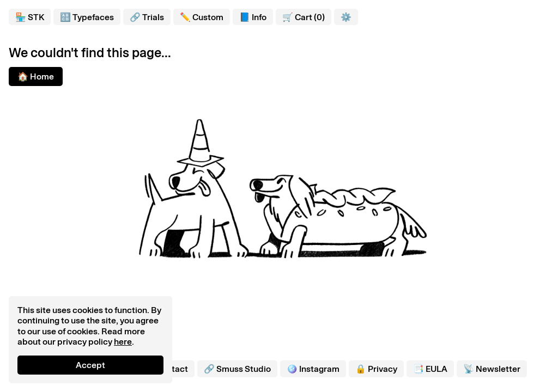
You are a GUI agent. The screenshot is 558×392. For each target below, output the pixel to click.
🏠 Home (36, 76)
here (123, 342)
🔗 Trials (147, 17)
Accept (90, 365)
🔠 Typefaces (87, 17)
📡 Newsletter (492, 369)
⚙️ (346, 17)
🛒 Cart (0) (304, 17)
